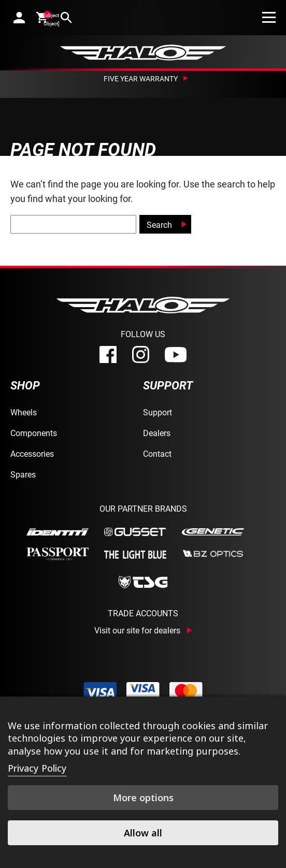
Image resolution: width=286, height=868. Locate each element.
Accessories (32, 453)
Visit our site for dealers (137, 630)
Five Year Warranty (141, 78)
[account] (19, 17)
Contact (157, 453)
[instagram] (141, 355)
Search (159, 225)
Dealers (157, 433)
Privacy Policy (37, 768)
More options (143, 798)
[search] (66, 17)
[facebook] (108, 355)
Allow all (143, 833)
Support (158, 412)
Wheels (24, 412)
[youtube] (176, 355)
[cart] (43, 17)
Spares (23, 474)
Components (34, 433)
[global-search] (73, 224)
